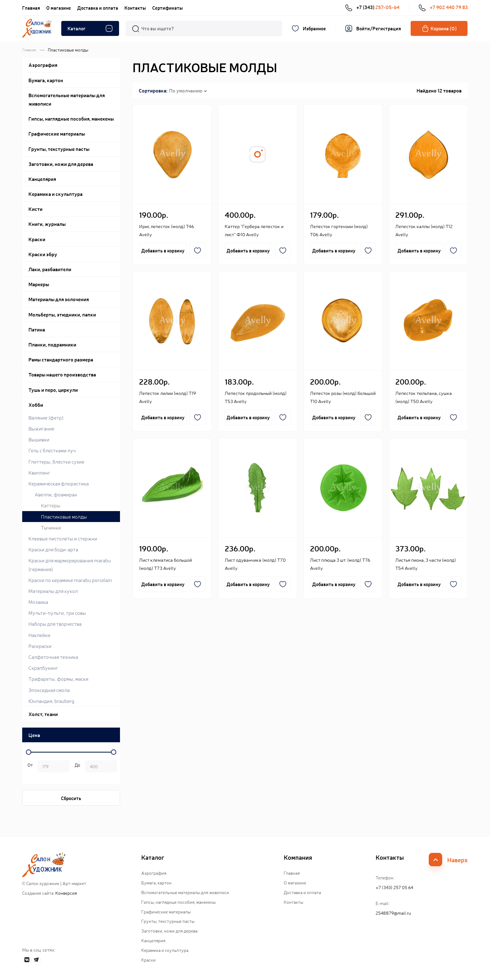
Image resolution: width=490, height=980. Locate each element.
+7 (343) (372, 7)
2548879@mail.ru (393, 913)
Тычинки (51, 527)
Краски (148, 960)
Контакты (135, 8)
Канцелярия (153, 940)
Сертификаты (167, 8)
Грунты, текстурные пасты (168, 921)
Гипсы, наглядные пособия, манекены (178, 902)
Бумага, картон (156, 883)
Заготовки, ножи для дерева (169, 931)
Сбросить (71, 798)
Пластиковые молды (64, 516)
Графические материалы (166, 912)
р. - (29, 767)
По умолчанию (186, 90)
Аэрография (154, 873)
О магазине (59, 8)
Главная (31, 8)
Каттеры (51, 505)
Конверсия (66, 893)
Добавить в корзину (163, 250)
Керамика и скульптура (165, 950)
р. (76, 767)
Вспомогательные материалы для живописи (185, 892)
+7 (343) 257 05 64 (394, 887)
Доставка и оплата (98, 8)
